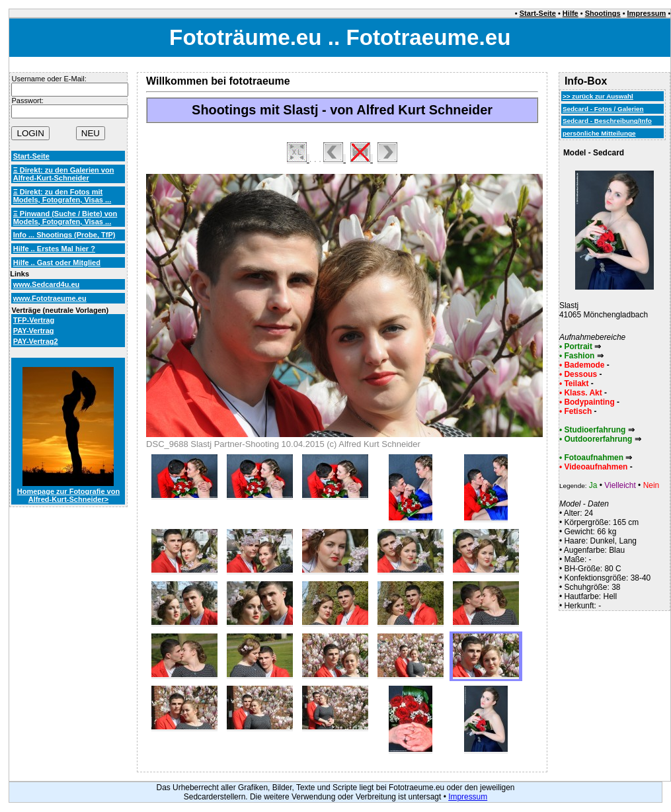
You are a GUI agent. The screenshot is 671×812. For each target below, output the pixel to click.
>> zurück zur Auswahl (598, 96)
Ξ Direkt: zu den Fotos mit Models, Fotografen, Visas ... (62, 196)
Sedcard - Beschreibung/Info (607, 121)
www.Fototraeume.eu (50, 298)
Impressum (647, 13)
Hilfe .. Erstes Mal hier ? (54, 249)
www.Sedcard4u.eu (47, 284)
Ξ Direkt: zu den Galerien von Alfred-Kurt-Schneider (64, 174)
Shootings (603, 13)
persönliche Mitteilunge (599, 133)
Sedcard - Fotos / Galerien (603, 109)
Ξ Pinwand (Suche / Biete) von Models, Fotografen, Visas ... (65, 218)
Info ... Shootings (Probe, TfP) (64, 235)
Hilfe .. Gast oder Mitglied (57, 263)
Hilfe (571, 13)
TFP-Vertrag (34, 320)
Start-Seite (538, 13)
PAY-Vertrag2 (36, 341)
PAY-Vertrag (34, 331)
